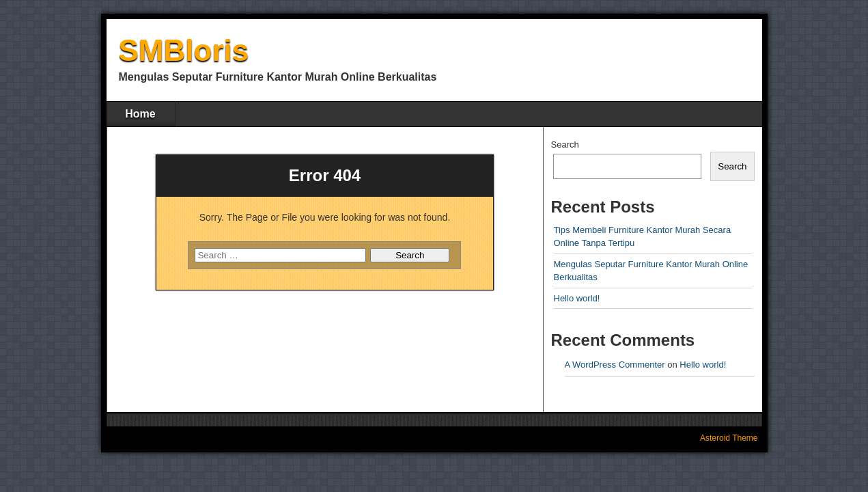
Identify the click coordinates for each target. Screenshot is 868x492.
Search (565, 145)
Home (140, 114)
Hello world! (577, 298)
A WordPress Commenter (615, 365)
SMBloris (184, 50)
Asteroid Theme (729, 438)
